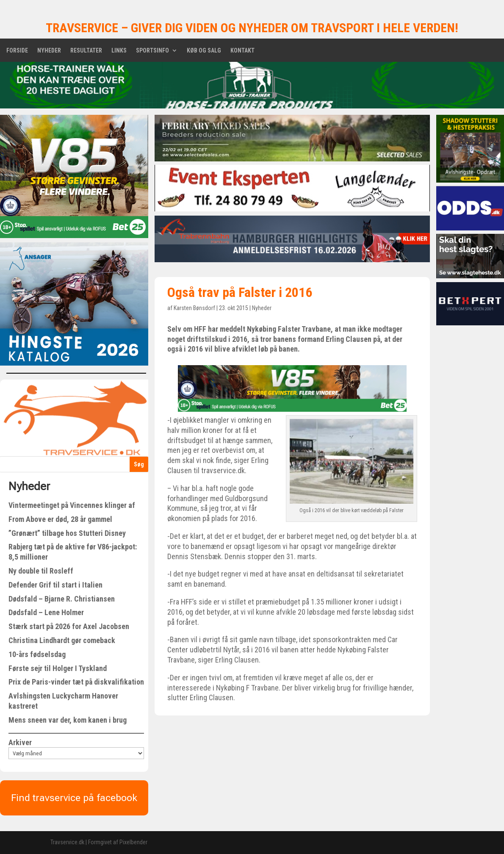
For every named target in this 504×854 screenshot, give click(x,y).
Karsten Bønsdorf (194, 308)
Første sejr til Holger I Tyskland (58, 668)
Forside (17, 51)
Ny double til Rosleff (41, 571)
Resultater (86, 51)
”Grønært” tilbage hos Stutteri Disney (67, 533)
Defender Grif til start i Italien (55, 585)
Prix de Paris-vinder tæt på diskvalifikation (76, 682)
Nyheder (49, 51)
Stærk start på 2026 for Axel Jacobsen (69, 626)
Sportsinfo (152, 51)
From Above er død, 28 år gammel (60, 519)
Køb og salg (204, 51)
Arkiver (20, 742)
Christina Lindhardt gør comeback (62, 640)
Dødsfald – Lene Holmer (46, 612)
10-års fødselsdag (37, 654)
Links (119, 51)
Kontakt (242, 51)
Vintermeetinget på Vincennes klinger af (72, 505)
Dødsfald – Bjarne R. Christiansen (62, 599)
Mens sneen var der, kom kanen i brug (68, 720)
